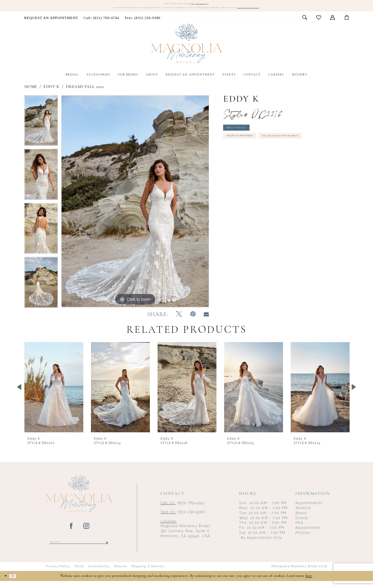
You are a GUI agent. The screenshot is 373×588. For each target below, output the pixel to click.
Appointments (309, 508)
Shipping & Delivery (148, 574)
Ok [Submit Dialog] (19, 583)
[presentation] (54, 392)
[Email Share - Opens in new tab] (206, 319)
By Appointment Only (209, 4)
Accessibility (99, 574)
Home (31, 92)
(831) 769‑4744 (182, 508)
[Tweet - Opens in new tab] (179, 319)
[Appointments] (51, 22)
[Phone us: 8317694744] (101, 22)
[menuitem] (51, 22)
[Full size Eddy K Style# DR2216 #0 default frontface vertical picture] (135, 206)
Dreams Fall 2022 (85, 92)
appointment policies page (293, 11)
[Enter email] (79, 548)
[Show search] (305, 22)
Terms (79, 574)
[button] (333, 22)
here (309, 583)
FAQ (299, 527)
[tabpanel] (41, 127)
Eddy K (51, 92)
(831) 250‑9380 (183, 517)
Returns (121, 574)
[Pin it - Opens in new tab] (193, 319)
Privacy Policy (58, 574)
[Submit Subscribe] (107, 548)
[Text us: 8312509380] (142, 22)
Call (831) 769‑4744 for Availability (261, 163)
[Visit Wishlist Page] (319, 23)
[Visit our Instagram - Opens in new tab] (86, 531)
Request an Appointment (253, 149)
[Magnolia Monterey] (186, 48)
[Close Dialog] (8, 583)
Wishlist (303, 513)
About (301, 518)
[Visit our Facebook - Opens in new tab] (71, 531)
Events (302, 522)
